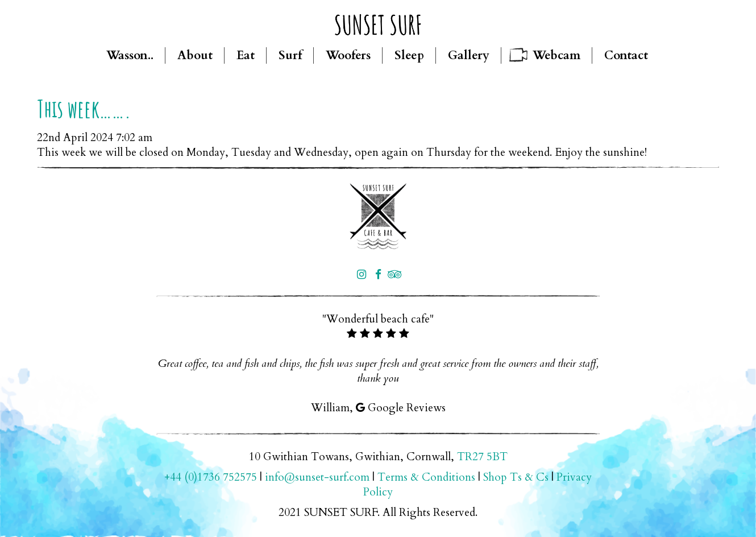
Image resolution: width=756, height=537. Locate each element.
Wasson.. (130, 55)
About (195, 55)
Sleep (409, 55)
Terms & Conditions (426, 477)
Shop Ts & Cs (516, 477)
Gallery (469, 55)
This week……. (84, 108)
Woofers (348, 55)
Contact (626, 55)
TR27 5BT (482, 457)
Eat (246, 55)
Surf (290, 55)
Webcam (556, 55)
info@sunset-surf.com (317, 477)
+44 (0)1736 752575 (211, 477)
